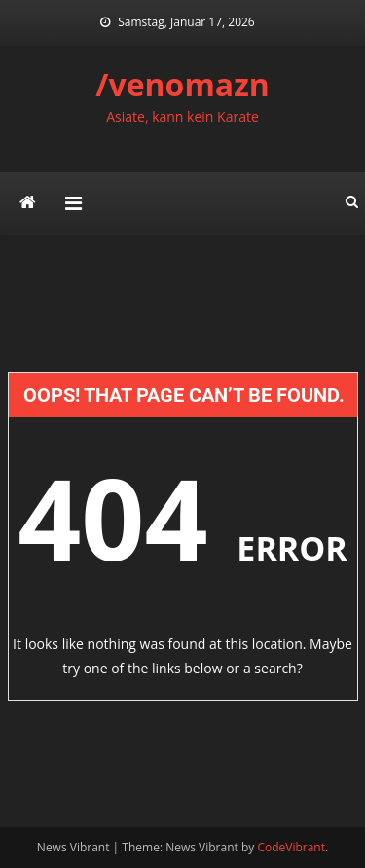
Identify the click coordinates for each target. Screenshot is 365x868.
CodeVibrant (291, 847)
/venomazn (182, 84)
